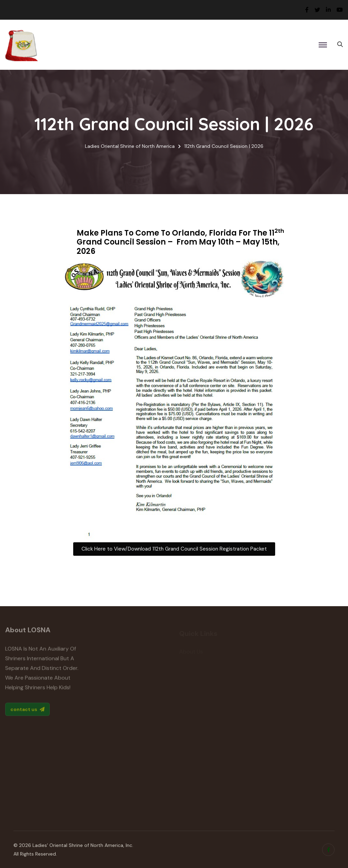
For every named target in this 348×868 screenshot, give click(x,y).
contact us (27, 711)
